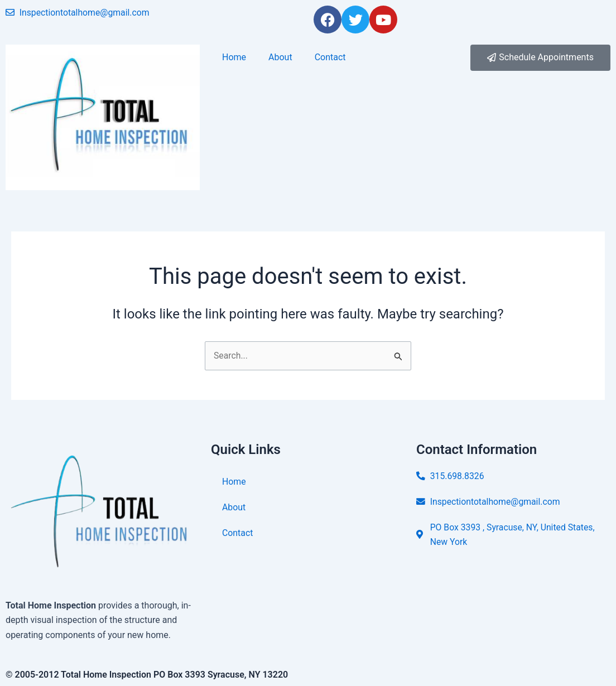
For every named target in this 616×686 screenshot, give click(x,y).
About (280, 57)
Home (234, 57)
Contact (330, 57)
